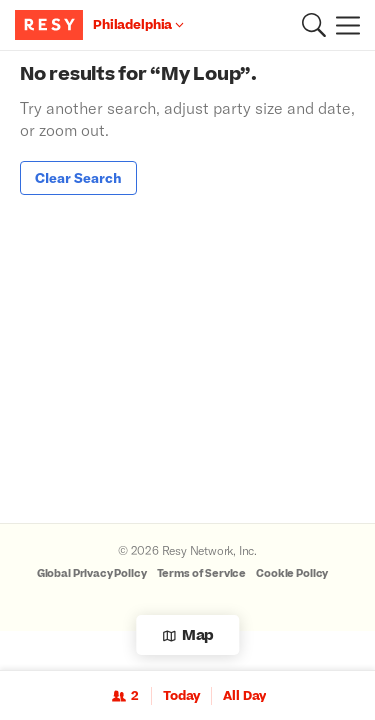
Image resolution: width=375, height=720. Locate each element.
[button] (314, 25)
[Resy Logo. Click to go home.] (51, 25)
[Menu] (343, 25)
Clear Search (78, 177)
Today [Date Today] (181, 696)
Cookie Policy (292, 573)
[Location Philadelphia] (138, 25)
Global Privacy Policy (92, 573)
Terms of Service (202, 573)
